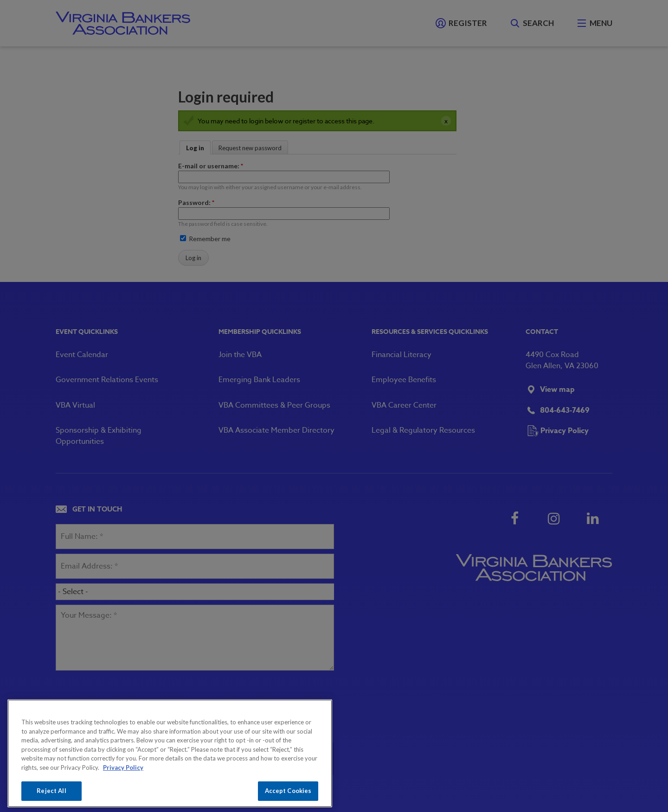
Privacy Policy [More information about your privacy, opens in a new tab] (123, 767)
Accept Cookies (288, 791)
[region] (170, 753)
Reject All (51, 791)
